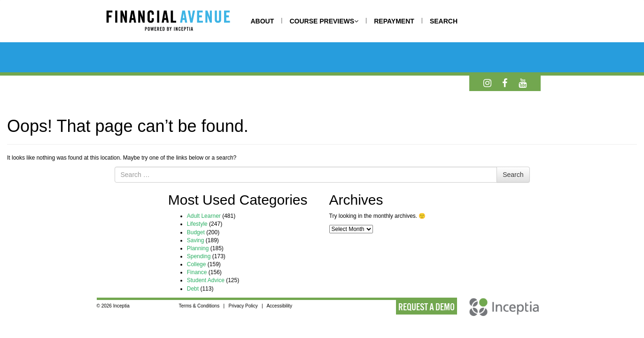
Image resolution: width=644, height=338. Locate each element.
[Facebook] (505, 83)
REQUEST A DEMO (427, 307)
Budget (196, 232)
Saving (196, 240)
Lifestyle (197, 224)
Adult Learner (204, 216)
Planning (198, 248)
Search (513, 175)
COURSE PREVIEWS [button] (324, 21)
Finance (197, 272)
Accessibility (279, 306)
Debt (193, 289)
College (197, 264)
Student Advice (206, 280)
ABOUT (263, 21)
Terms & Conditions (199, 306)
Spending (199, 256)
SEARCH (444, 21)
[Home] (177, 22)
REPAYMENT (394, 21)
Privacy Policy (243, 306)
